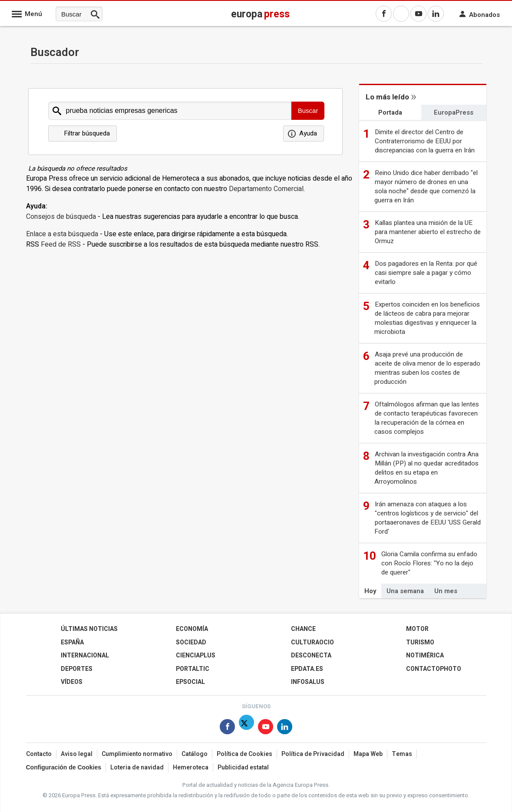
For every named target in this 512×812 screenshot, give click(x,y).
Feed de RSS (61, 244)
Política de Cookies (244, 754)
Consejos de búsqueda (61, 217)
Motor (417, 629)
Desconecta (311, 655)
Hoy (370, 591)
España (72, 642)
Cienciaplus (196, 655)
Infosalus (308, 682)
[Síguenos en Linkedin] (285, 728)
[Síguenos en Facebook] (227, 728)
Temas (402, 754)
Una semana (405, 591)
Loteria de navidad (137, 767)
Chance (303, 629)
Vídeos (72, 682)
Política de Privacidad (313, 754)
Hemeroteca (191, 767)
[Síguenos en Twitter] (246, 728)
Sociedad (191, 642)
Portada (390, 112)
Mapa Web (368, 754)
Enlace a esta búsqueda (62, 234)
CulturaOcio (312, 642)
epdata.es (307, 669)
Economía (192, 629)
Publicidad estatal (243, 767)
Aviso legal (77, 754)
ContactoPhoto (434, 669)
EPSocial (190, 682)
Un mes (446, 591)
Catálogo (195, 754)
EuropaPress (454, 112)
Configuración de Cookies (64, 767)
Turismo (420, 642)
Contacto (39, 754)
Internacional (85, 655)
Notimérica (425, 655)
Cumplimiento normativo (137, 754)
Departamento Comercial (266, 189)
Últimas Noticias (89, 629)
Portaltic (193, 669)
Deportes (77, 669)
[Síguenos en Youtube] (266, 728)
